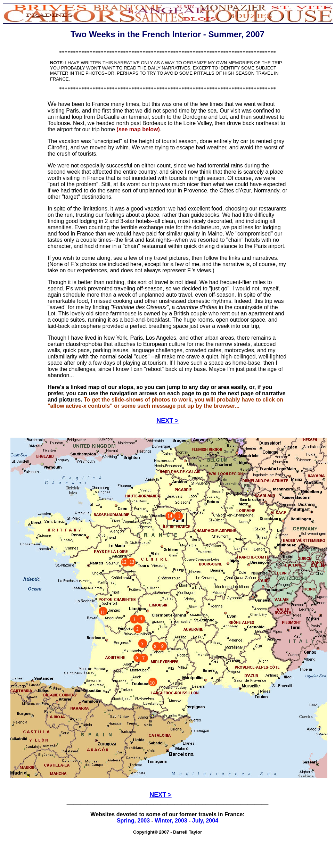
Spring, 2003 (133, 821)
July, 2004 (205, 821)
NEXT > (167, 421)
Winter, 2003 (171, 821)
